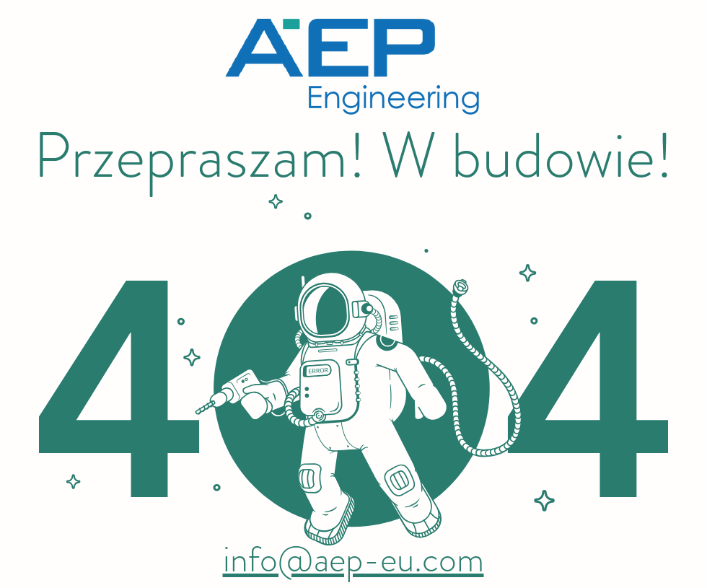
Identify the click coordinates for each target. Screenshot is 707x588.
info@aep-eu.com (353, 560)
